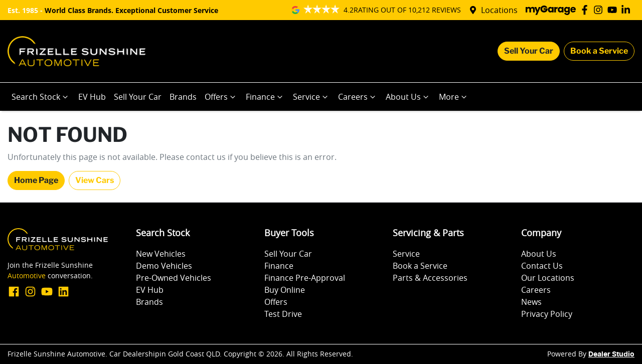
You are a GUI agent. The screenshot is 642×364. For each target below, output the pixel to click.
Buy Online (285, 290)
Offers (221, 97)
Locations (499, 10)
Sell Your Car (529, 51)
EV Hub (92, 97)
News (531, 302)
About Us (408, 97)
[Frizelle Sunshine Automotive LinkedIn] (628, 10)
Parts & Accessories (430, 278)
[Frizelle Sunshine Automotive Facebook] (587, 10)
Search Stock (41, 97)
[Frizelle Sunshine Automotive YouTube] (614, 10)
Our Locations (548, 278)
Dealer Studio (611, 354)
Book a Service (599, 51)
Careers (358, 97)
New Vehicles (161, 254)
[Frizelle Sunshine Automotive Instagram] (600, 10)
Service (311, 97)
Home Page (36, 180)
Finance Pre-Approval (305, 278)
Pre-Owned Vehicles (174, 278)
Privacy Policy (547, 314)
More (454, 97)
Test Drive (283, 314)
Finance (265, 97)
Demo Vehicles (164, 266)
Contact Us (542, 266)
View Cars (95, 180)
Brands (183, 97)
